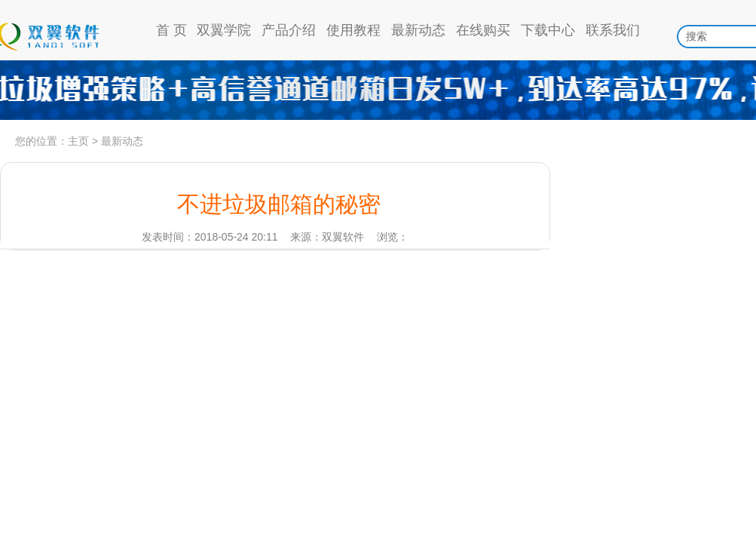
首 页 (171, 30)
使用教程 (354, 30)
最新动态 (418, 30)
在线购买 (483, 30)
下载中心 (548, 30)
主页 (78, 141)
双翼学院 (224, 30)
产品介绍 (289, 30)
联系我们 (613, 30)
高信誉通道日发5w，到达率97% (378, 90)
